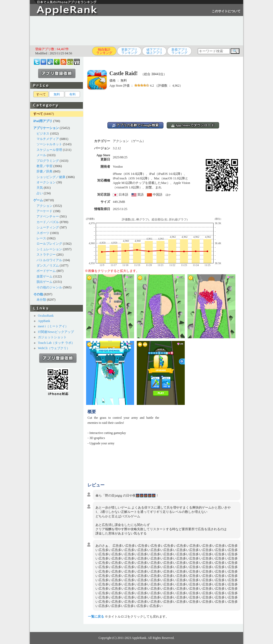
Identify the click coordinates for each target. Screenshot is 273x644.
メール (41, 155)
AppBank (44, 321)
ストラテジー (46, 255)
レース (41, 238)
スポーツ (43, 233)
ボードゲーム (46, 271)
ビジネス (43, 134)
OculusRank (46, 316)
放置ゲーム (45, 276)
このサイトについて (226, 11)
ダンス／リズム (48, 265)
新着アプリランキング (179, 51)
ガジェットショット (52, 337)
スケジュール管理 (49, 150)
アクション (45, 206)
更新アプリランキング (129, 51)
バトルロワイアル (49, 260)
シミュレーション (49, 249)
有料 (73, 94)
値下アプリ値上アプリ (154, 51)
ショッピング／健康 (51, 177)
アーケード (45, 211)
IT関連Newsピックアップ (56, 332)
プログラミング (48, 161)
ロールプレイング (49, 244)
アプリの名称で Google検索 (135, 125)
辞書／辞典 (45, 171)
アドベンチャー (48, 216)
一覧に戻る (96, 617)
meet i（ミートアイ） (53, 326)
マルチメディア (48, 139)
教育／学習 (45, 166)
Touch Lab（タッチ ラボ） (56, 343)
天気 (40, 188)
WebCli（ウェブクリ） (54, 348)
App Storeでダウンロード (193, 125)
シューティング (48, 227)
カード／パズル (48, 222)
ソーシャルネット (49, 144)
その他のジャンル (49, 287)
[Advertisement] (136, 31)
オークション (46, 182)
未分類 (41, 300)
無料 (57, 94)
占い (40, 193)
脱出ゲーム (45, 282)
